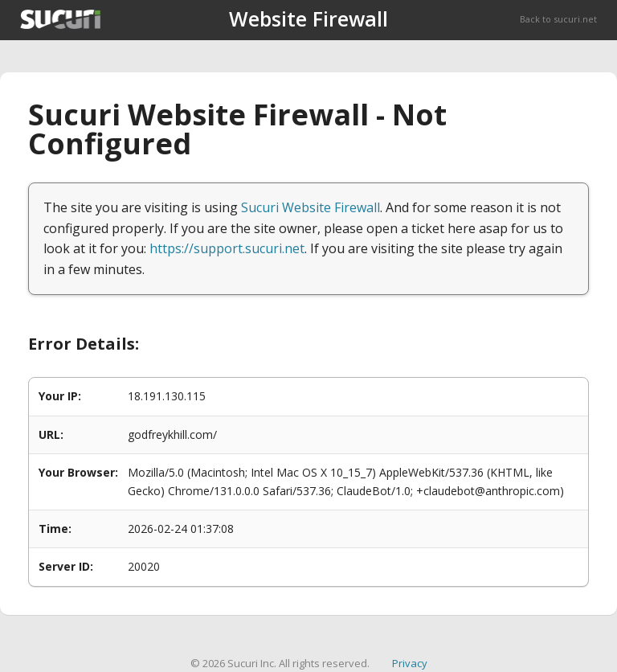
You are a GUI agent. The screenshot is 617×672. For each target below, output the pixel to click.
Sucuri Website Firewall (311, 207)
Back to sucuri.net (558, 19)
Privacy (410, 663)
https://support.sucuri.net (227, 248)
